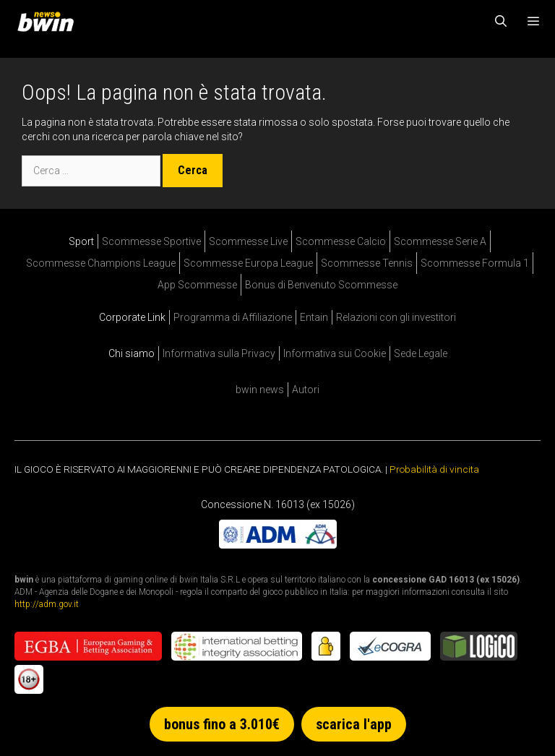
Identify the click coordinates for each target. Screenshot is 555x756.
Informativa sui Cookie (335, 353)
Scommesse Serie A (440, 241)
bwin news (260, 390)
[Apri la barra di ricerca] (501, 22)
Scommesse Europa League (248, 263)
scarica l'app (354, 724)
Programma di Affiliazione (233, 317)
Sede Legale (421, 353)
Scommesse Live (248, 241)
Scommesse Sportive (151, 241)
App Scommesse (197, 285)
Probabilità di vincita (434, 469)
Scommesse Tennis (367, 263)
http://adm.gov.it (47, 604)
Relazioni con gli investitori (396, 317)
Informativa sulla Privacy (219, 353)
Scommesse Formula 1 (475, 263)
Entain (314, 317)
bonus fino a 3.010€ (222, 724)
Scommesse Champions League (101, 263)
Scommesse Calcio (341, 241)
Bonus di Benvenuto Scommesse (321, 285)
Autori (306, 390)
